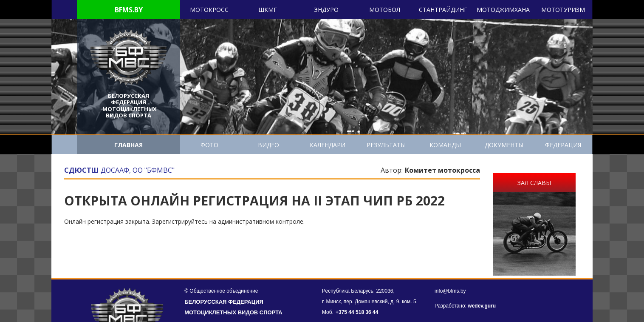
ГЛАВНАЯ (129, 145)
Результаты (386, 145)
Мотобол (385, 10)
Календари (328, 145)
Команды (445, 145)
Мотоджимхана (503, 10)
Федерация (563, 145)
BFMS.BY (129, 10)
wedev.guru (482, 306)
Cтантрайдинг (443, 10)
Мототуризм (563, 10)
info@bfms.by (450, 291)
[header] (129, 58)
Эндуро (326, 10)
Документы (504, 145)
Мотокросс (209, 10)
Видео (268, 145)
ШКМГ (268, 10)
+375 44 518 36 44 (357, 312)
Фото (209, 145)
